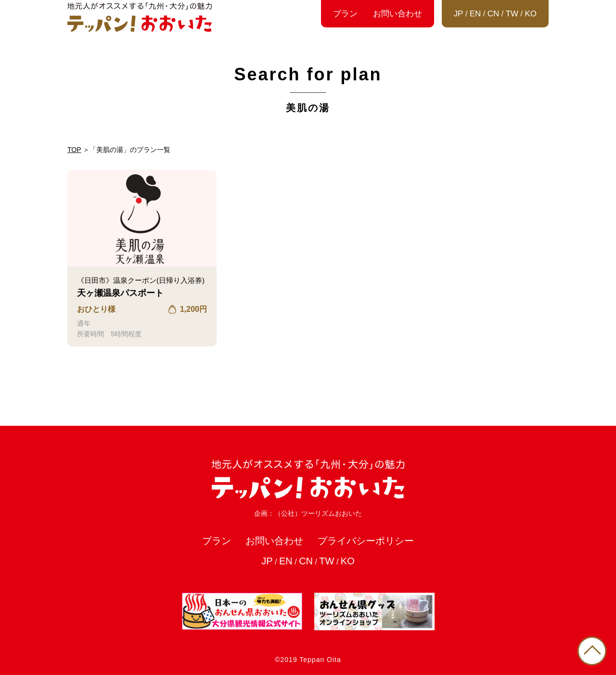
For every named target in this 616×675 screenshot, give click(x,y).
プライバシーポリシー (366, 541)
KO (531, 14)
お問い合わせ (398, 14)
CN (494, 14)
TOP (74, 150)
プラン (345, 14)
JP (459, 14)
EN (475, 14)
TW (512, 14)
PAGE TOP (592, 651)
